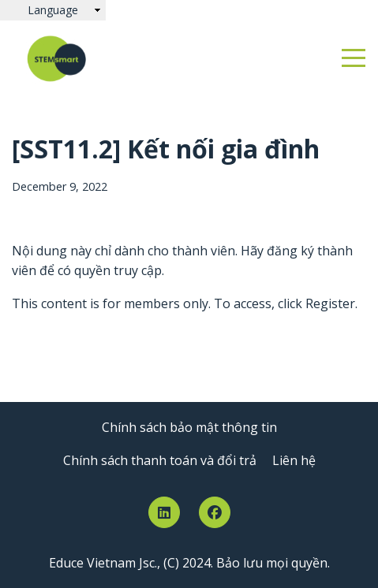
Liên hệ (294, 460)
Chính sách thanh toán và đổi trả (160, 460)
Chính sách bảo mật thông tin (189, 427)
